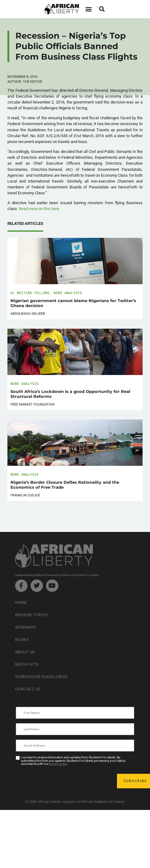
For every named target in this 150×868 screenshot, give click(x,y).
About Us (25, 652)
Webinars (26, 627)
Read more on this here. (39, 209)
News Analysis (68, 293)
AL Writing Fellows (30, 293)
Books (22, 640)
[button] (88, 9)
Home (21, 603)
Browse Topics (32, 615)
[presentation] (63, 781)
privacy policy (58, 764)
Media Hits (27, 664)
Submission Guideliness (42, 677)
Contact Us (28, 689)
